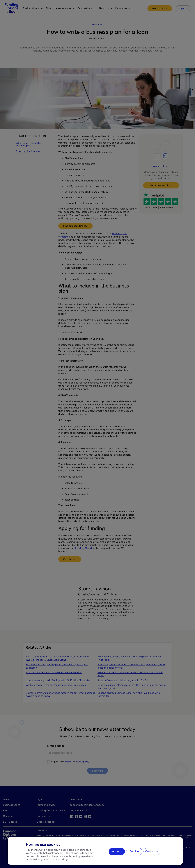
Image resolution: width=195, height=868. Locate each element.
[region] (95, 851)
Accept (117, 851)
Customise (152, 851)
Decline (134, 851)
